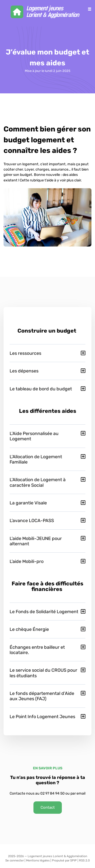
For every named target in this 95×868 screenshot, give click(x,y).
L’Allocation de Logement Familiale (36, 459)
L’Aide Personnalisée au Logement (34, 436)
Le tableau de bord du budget (41, 389)
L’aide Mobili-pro (27, 561)
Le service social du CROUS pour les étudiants (43, 673)
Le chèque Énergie (29, 629)
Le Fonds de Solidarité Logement (44, 612)
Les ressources (25, 353)
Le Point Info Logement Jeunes (42, 716)
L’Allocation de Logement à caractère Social (38, 482)
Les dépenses (24, 371)
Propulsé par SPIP (64, 860)
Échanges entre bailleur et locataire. (37, 650)
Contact (48, 807)
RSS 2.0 (84, 860)
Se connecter (15, 860)
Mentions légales (38, 860)
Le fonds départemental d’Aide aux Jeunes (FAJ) (42, 696)
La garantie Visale (28, 503)
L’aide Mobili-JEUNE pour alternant (36, 541)
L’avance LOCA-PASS (32, 520)
